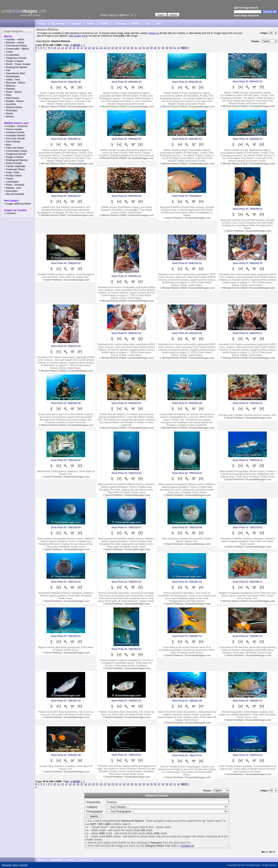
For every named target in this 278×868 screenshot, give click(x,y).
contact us (154, 33)
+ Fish (7, 70)
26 (117, 48)
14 (70, 48)
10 (55, 48)
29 (128, 48)
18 (86, 48)
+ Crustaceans (12, 55)
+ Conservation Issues (16, 151)
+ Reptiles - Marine (14, 101)
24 (109, 48)
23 (105, 48)
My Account (59, 24)
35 (151, 48)
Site (158, 24)
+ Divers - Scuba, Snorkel (17, 64)
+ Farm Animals (12, 142)
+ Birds (8, 145)
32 (140, 48)
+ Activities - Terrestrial (16, 126)
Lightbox (123, 15)
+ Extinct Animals (13, 163)
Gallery (104, 24)
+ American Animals (14, 132)
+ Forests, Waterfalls (15, 166)
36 (155, 48)
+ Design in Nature (14, 61)
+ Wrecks (9, 117)
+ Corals (8, 52)
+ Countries (10, 213)
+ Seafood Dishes (13, 107)
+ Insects (9, 179)
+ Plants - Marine (13, 92)
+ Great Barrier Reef (14, 73)
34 (147, 48)
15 (74, 48)
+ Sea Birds (10, 104)
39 (167, 48)
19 (89, 48)
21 (97, 48)
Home (42, 24)
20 (93, 48)
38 (163, 48)
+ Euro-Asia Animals (14, 139)
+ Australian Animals (14, 135)
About (91, 24)
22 (101, 48)
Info (148, 24)
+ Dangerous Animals (15, 58)
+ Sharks (9, 114)
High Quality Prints (78, 36)
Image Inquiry (108, 15)
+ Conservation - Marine (16, 49)
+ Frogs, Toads (12, 172)
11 (59, 48)
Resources (7, 865)
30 (132, 48)
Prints (136, 24)
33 (144, 48)
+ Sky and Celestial (14, 194)
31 (136, 48)
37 (159, 48)
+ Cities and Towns (14, 148)
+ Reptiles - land (12, 188)
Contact (76, 24)
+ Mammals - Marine (15, 83)
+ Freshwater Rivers (14, 169)
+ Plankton (10, 89)
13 (66, 48)
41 (175, 48)
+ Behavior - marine (14, 43)
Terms (15, 865)
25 (113, 48)
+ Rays (8, 95)
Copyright (23, 865)
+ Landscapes (11, 182)
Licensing (120, 24)
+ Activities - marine (14, 40)
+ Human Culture (13, 176)
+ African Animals (13, 129)
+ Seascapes (11, 110)
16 (78, 48)
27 (120, 48)
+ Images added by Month (17, 204)
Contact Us (187, 846)
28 (124, 48)
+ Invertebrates (12, 77)
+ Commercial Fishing (15, 46)
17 (82, 48)
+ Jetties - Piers (12, 80)
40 (171, 48)
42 (178, 48)
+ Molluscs (10, 86)
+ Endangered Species (16, 67)
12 (62, 48)
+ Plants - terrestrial (14, 185)
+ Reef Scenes (12, 98)
